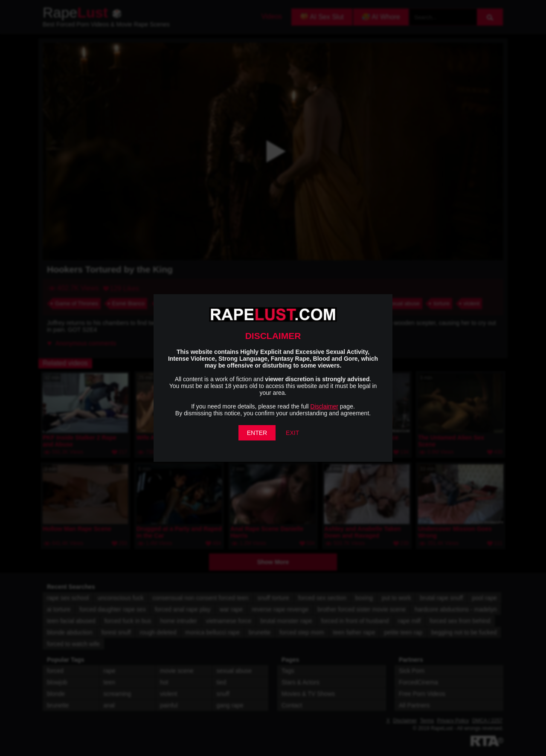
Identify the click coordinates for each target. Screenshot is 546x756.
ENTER (257, 433)
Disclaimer (324, 406)
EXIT (292, 433)
